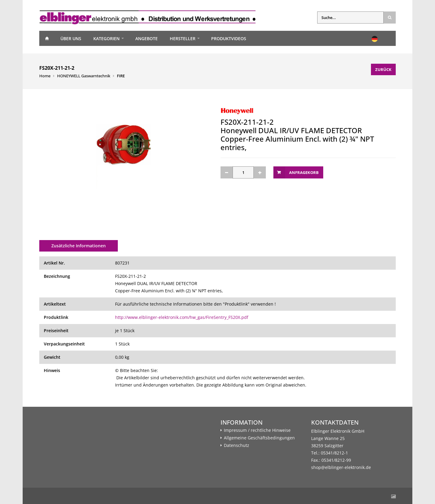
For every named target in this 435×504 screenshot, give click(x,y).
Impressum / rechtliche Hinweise (257, 430)
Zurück (383, 69)
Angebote (147, 39)
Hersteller (183, 39)
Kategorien (106, 39)
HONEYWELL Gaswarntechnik (84, 76)
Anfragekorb (304, 172)
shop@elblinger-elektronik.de (341, 467)
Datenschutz (237, 445)
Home (47, 38)
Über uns (71, 39)
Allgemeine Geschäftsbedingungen (259, 438)
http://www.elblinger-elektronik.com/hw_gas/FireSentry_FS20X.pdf (182, 317)
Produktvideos (229, 39)
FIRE (121, 76)
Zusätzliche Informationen (79, 246)
